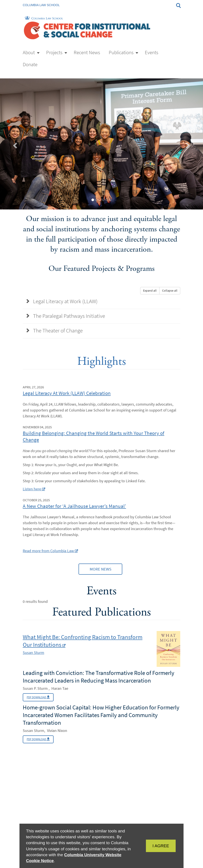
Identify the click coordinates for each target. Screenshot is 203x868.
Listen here (32, 490)
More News (100, 571)
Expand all (150, 291)
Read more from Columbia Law (48, 552)
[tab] (93, 200)
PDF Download (40, 702)
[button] (16, 144)
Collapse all (170, 291)
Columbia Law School (41, 5)
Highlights (101, 363)
